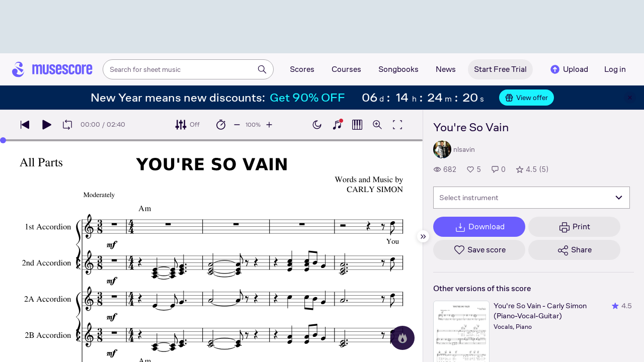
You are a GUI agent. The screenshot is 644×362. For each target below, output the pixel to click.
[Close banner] (630, 98)
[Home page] (52, 69)
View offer (527, 98)
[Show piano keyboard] (337, 125)
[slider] (3, 140)
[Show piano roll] (357, 125)
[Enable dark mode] (317, 125)
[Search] (262, 69)
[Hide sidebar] (423, 236)
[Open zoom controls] (377, 125)
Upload (569, 69)
